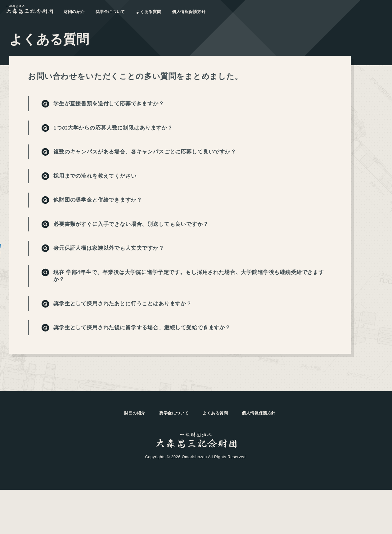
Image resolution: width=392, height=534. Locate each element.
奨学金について (110, 12)
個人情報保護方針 (189, 12)
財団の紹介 (74, 12)
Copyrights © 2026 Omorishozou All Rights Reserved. (196, 457)
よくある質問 (149, 12)
